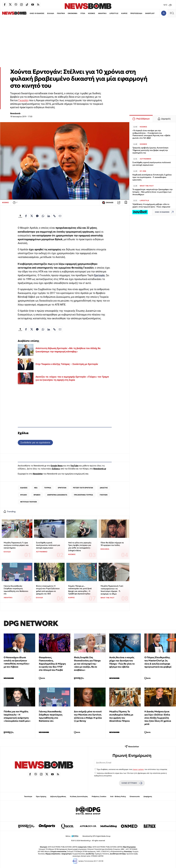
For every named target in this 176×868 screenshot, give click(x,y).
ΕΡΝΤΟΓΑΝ (62, 488)
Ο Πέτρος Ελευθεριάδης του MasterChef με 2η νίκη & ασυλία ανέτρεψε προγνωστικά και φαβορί (158, 662)
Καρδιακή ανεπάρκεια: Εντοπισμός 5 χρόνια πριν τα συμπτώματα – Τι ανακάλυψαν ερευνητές (152, 177)
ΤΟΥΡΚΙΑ (48, 488)
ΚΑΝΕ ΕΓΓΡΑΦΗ (132, 783)
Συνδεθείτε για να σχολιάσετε (35, 442)
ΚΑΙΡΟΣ (120, 13)
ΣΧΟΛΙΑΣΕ (108, 203)
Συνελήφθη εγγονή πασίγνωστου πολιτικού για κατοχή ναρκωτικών (48, 545)
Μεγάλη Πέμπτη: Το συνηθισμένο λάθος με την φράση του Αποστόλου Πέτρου (121, 716)
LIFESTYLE (110, 13)
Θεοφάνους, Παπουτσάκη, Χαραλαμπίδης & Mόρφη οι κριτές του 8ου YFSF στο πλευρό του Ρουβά (52, 664)
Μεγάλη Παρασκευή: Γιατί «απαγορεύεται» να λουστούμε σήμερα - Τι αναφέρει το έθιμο (112, 590)
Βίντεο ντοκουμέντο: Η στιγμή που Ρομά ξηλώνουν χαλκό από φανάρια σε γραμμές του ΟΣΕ (48, 590)
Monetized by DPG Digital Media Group (96, 836)
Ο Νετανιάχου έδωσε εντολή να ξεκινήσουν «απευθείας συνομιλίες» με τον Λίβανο (16, 662)
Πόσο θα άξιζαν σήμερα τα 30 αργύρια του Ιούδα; (112, 544)
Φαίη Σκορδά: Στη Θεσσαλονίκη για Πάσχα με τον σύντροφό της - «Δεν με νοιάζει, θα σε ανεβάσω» (87, 664)
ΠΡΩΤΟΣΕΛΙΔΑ (132, 13)
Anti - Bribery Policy (118, 796)
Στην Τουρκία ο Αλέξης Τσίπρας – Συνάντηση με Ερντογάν (67, 364)
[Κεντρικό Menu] (172, 13)
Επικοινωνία (135, 796)
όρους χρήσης (139, 769)
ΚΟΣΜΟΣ (87, 13)
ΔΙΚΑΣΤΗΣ (104, 488)
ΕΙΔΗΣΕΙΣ (24, 488)
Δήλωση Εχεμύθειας (58, 796)
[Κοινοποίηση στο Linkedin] (49, 216)
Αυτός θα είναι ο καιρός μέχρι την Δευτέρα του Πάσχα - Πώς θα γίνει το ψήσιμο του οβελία (122, 662)
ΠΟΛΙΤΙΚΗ (57, 13)
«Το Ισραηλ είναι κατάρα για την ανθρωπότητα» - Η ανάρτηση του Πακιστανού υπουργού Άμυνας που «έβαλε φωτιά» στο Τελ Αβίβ (151, 134)
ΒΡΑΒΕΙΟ (37, 495)
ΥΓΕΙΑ (79, 13)
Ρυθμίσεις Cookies (99, 796)
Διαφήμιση (148, 796)
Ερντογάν (99, 275)
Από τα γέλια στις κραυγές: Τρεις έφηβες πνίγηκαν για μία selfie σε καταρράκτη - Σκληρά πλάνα (80, 547)
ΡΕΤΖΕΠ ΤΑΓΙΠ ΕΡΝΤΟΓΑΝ (83, 488)
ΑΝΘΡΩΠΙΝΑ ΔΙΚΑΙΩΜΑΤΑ (57, 495)
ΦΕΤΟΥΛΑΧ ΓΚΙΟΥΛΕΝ (29, 502)
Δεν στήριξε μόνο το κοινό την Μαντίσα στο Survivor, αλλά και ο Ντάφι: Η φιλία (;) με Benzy (88, 716)
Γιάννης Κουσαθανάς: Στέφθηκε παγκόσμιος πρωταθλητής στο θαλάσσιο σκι (16, 590)
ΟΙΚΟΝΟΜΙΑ (68, 13)
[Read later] (126, 203)
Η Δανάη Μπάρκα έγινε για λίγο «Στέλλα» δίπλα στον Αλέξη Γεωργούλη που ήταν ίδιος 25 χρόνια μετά (158, 718)
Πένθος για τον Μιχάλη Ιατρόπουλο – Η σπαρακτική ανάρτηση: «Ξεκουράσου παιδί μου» (17, 716)
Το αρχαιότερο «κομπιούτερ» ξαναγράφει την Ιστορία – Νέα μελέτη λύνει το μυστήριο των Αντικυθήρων (153, 192)
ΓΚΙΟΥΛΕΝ (104, 495)
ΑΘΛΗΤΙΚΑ (98, 13)
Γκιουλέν (23, 100)
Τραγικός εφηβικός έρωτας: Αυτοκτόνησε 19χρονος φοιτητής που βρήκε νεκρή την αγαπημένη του (150, 150)
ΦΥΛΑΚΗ (24, 495)
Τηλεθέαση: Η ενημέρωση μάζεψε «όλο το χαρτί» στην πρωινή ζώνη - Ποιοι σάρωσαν (151, 205)
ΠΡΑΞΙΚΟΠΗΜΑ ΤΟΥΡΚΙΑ (83, 495)
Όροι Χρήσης (41, 796)
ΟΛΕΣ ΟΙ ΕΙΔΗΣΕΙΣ (33, 13)
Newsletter (38, 474)
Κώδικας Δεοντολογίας (79, 796)
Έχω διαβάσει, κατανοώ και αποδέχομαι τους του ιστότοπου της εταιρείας (132, 769)
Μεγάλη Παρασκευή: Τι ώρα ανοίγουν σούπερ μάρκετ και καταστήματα (16, 545)
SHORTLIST (146, 13)
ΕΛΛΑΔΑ (46, 13)
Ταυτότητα (28, 796)
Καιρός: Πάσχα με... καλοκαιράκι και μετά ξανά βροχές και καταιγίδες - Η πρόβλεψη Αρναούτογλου (80, 590)
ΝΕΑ (36, 488)
